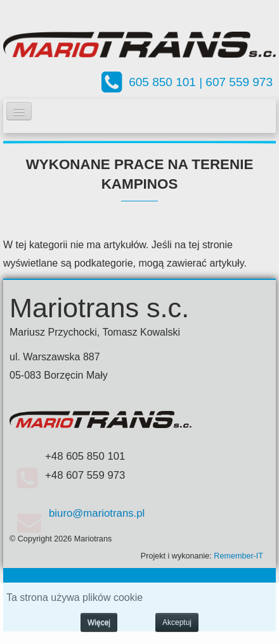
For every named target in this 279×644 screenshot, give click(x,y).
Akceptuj (177, 622)
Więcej (99, 622)
